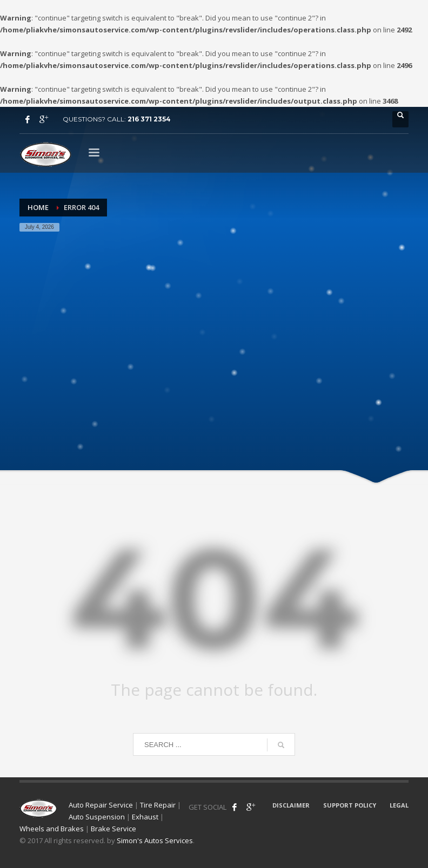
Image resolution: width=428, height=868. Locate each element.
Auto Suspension (97, 817)
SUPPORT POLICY (350, 805)
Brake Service (113, 829)
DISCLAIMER (291, 805)
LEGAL (399, 805)
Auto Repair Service (101, 805)
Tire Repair (158, 805)
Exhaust (145, 817)
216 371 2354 (149, 119)
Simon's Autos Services (155, 840)
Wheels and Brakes (52, 829)
